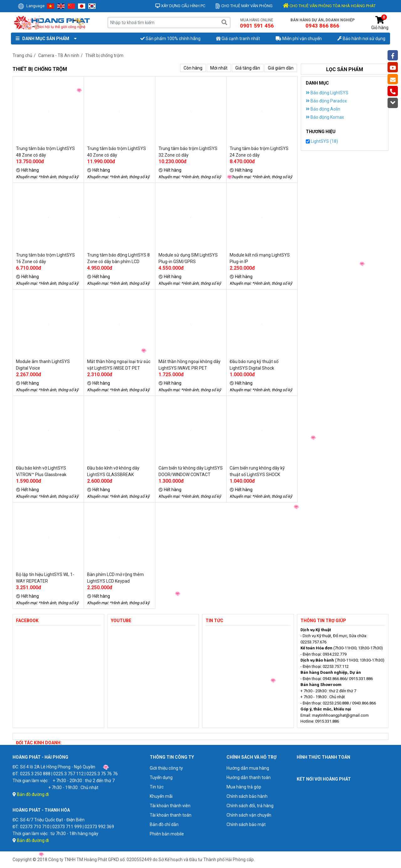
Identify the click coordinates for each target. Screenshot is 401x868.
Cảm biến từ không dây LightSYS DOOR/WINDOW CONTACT (191, 471)
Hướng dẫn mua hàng (248, 768)
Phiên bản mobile (167, 834)
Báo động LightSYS (327, 93)
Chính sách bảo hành (247, 796)
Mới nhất (219, 68)
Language (31, 6)
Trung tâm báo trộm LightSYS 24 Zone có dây (259, 152)
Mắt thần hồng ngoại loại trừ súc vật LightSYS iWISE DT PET (119, 365)
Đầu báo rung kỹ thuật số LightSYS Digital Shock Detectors (254, 365)
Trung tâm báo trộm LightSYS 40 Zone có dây (117, 152)
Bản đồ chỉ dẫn (164, 824)
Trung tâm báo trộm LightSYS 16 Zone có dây (45, 258)
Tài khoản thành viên (170, 806)
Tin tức (157, 787)
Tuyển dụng (161, 777)
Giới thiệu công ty (166, 768)
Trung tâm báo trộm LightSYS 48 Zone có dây (45, 152)
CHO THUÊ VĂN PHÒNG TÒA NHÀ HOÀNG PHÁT (329, 6)
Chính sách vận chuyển (249, 815)
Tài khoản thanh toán (171, 815)
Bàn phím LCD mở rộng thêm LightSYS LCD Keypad (115, 578)
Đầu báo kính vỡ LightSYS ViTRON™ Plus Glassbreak (41, 471)
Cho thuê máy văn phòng (244, 6)
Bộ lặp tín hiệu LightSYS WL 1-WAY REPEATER (45, 578)
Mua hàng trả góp (244, 787)
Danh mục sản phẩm (45, 39)
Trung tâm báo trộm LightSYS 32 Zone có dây (188, 152)
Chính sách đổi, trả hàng (250, 806)
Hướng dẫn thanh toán (249, 777)
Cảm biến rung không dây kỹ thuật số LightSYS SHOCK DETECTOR (257, 471)
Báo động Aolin (323, 109)
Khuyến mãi (161, 796)
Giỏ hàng (380, 23)
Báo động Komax (325, 117)
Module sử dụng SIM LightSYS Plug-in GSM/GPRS (188, 258)
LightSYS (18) (322, 141)
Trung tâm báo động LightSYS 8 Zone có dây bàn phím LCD (118, 258)
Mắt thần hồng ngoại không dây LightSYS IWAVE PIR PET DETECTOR (190, 365)
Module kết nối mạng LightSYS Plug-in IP (260, 258)
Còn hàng (193, 68)
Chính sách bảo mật (246, 824)
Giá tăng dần (248, 68)
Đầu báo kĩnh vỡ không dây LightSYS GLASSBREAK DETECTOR (113, 471)
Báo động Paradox (326, 101)
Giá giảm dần (281, 68)
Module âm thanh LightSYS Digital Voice (43, 365)
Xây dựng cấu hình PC (180, 6)
